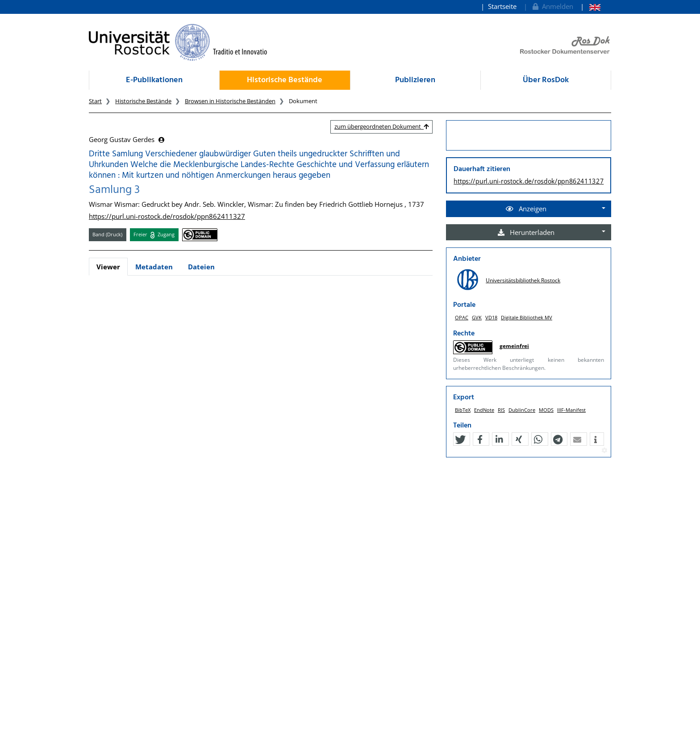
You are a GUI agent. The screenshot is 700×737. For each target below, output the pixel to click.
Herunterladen (526, 232)
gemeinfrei (514, 346)
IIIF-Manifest (571, 410)
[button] (460, 440)
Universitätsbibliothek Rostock (523, 280)
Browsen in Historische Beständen (230, 101)
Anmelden (552, 6)
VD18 (491, 317)
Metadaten (154, 267)
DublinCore (522, 410)
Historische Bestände (285, 80)
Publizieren (415, 80)
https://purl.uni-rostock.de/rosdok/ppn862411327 (167, 216)
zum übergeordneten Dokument (381, 126)
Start (95, 101)
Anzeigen (526, 209)
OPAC (462, 317)
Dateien (201, 267)
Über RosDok (546, 80)
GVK (477, 317)
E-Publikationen (154, 80)
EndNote (484, 410)
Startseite (502, 6)
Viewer (108, 267)
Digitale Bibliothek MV (527, 317)
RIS (501, 410)
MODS (546, 410)
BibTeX (463, 410)
